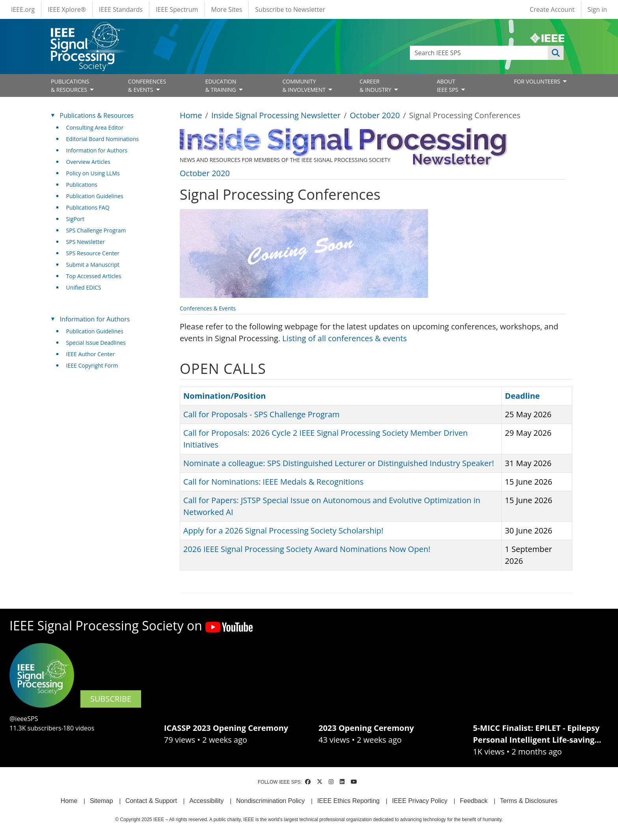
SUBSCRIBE (111, 699)
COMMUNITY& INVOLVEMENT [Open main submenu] (304, 85)
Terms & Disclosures (529, 801)
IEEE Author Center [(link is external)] (94, 354)
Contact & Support (151, 801)
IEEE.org (23, 9)
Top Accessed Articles (94, 276)
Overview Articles (88, 162)
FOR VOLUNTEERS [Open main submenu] (538, 81)
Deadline (522, 396)
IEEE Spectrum (177, 9)
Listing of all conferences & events (344, 338)
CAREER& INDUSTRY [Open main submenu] (376, 85)
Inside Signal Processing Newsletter (276, 115)
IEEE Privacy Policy (420, 801)
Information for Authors (97, 150)
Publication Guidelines (95, 196)
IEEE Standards (121, 9)
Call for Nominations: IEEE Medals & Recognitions (273, 482)
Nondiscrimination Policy (270, 801)
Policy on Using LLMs (93, 173)
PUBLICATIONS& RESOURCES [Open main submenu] (70, 85)
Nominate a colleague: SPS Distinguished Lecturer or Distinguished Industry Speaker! (339, 463)
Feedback (474, 801)
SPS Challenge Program (96, 230)
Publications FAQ (88, 207)
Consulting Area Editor (95, 127)
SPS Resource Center (93, 253)
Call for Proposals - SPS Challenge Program (262, 414)
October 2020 (375, 115)
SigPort (75, 219)
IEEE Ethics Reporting (348, 801)
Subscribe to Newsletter (290, 9)
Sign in (597, 9)
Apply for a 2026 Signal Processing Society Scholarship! (283, 531)
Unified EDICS (84, 287)
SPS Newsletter (86, 242)
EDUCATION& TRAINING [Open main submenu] (222, 85)
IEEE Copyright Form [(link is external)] (95, 365)
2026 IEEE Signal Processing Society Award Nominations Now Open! (307, 549)
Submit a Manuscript (93, 265)
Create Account (552, 9)
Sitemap (101, 801)
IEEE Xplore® (67, 9)
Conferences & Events (208, 308)
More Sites (227, 9)
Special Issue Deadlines (96, 343)
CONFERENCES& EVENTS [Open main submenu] (147, 85)
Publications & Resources (97, 115)
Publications (82, 185)
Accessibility (206, 801)
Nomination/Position (224, 396)
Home (191, 115)
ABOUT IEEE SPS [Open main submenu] (448, 85)
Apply (556, 53)
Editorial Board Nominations (103, 139)
